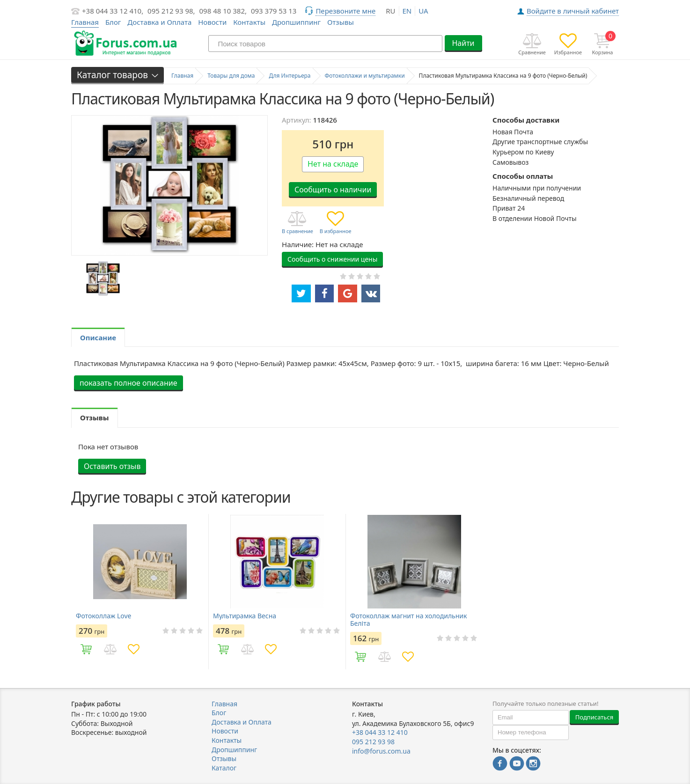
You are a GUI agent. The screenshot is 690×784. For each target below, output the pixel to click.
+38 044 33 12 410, (113, 11)
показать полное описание (128, 383)
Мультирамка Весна (245, 616)
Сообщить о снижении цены (332, 259)
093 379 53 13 (274, 11)
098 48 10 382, (223, 11)
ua (423, 11)
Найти (463, 43)
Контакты (249, 22)
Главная (224, 704)
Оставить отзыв (112, 466)
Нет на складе (333, 164)
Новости (212, 22)
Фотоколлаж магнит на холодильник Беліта (408, 620)
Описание (98, 337)
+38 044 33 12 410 (380, 732)
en (407, 11)
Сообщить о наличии (333, 190)
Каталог (224, 768)
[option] (103, 278)
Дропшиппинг (296, 22)
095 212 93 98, (171, 11)
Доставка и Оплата (159, 22)
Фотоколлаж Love (104, 616)
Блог (113, 22)
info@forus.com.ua (381, 751)
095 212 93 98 (373, 742)
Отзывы (341, 22)
